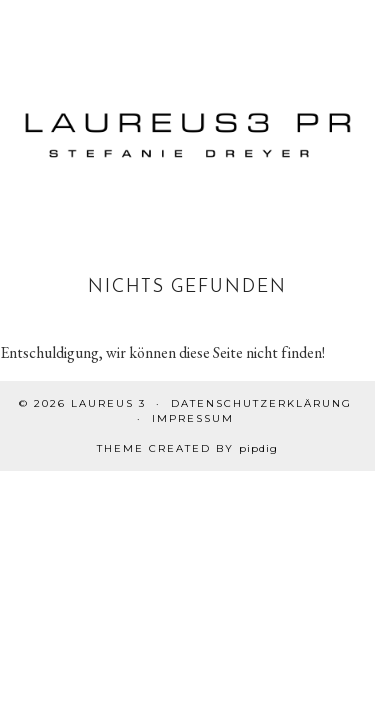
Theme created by (187, 448)
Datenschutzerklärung (261, 403)
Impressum (193, 418)
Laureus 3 (108, 403)
